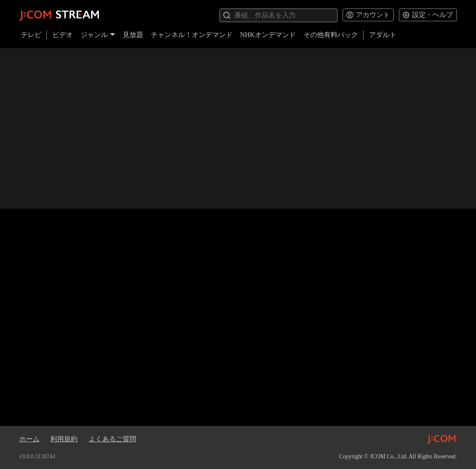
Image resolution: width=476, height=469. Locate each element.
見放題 (133, 35)
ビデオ (63, 35)
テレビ (31, 35)
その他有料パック (331, 35)
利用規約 (64, 439)
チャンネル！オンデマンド (192, 35)
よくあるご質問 (113, 439)
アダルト (383, 35)
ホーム (29, 439)
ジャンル (98, 35)
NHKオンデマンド (268, 35)
